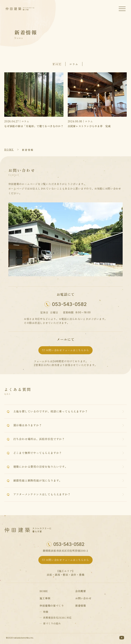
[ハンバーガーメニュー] (122, 9)
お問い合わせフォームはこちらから (67, 350)
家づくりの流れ (52, 623)
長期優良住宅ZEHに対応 (57, 618)
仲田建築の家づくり (52, 606)
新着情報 (28, 150)
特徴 (46, 612)
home (9, 150)
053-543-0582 (69, 304)
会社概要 (81, 591)
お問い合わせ (83, 598)
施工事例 (45, 598)
